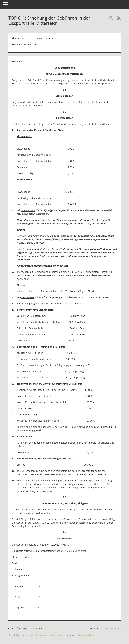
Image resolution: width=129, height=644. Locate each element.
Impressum (42, 635)
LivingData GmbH (87, 635)
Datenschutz (57, 635)
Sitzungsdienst (110, 629)
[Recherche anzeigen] (111, 18)
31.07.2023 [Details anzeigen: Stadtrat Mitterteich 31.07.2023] (28, 38)
